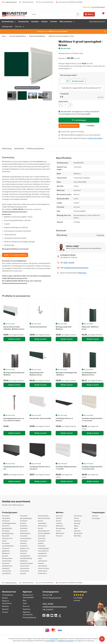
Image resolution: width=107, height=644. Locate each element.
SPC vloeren (43, 526)
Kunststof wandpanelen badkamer (7, 566)
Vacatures (27, 609)
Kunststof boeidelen (24, 527)
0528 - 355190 (69, 263)
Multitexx (60, 526)
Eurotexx (59, 516)
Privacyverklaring (29, 618)
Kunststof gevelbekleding (17, 36)
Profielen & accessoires (35, 148)
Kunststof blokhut (42, 542)
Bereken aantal (78, 81)
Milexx (76, 526)
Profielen (90, 126)
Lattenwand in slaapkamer (43, 552)
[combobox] (55, 14)
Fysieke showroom (9, 2)
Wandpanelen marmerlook (7, 560)
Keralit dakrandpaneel (44, 530)
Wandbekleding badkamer (26, 560)
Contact (5, 612)
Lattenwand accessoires (25, 567)
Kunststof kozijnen (24, 522)
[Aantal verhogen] (70, 105)
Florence (59, 536)
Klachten (5, 606)
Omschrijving (7, 148)
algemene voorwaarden (66, 641)
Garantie (5, 609)
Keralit (59, 521)
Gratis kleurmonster (69, 126)
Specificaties (19, 148)
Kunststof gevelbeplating (8, 532)
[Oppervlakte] (63, 81)
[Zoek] (78, 14)
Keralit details (43, 516)
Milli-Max (77, 536)
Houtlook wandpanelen (25, 555)
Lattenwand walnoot (42, 562)
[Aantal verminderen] (61, 105)
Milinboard (60, 533)
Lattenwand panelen (25, 572)
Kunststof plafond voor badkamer (25, 548)
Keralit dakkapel (44, 533)
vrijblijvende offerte (95, 138)
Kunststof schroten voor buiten (7, 538)
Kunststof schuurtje (42, 537)
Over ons (26, 606)
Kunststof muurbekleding (8, 545)
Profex (76, 518)
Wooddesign (61, 528)
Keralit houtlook (44, 518)
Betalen (5, 598)
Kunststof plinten (26, 563)
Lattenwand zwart (42, 557)
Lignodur (77, 531)
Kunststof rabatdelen (6, 517)
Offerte (89, 14)
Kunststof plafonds (24, 542)
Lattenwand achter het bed (43, 567)
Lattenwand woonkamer (7, 572)
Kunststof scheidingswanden (9, 522)
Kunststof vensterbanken (26, 537)
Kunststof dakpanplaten (25, 532)
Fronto (58, 531)
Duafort (59, 518)
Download (100, 235)
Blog (24, 600)
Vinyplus (59, 523)
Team (25, 603)
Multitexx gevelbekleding (37, 36)
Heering (77, 523)
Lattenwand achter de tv (42, 572)
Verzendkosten (8, 595)
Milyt (76, 528)
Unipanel (77, 521)
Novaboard (78, 533)
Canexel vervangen (94, 517)
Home (4, 36)
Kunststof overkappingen (44, 547)
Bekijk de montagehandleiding (15, 255)
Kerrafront (78, 516)
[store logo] (15, 14)
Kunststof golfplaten (6, 550)
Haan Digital (54, 639)
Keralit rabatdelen (42, 522)
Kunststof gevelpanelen (7, 527)
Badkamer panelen (6, 555)
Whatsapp (83, 273)
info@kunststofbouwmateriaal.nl (76, 268)
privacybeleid (50, 641)
